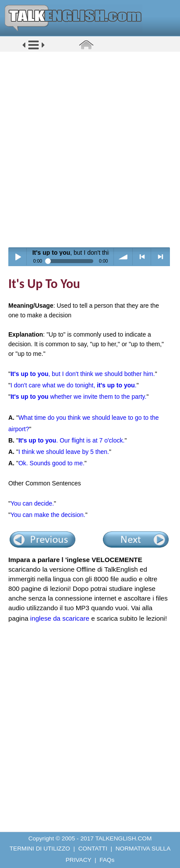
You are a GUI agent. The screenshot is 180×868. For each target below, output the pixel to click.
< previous (142, 257)
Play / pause (18, 257)
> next (161, 257)
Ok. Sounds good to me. (51, 463)
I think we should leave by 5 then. (64, 452)
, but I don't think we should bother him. (83, 374)
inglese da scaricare (60, 618)
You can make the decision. (48, 515)
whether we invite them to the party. (78, 397)
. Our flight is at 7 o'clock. (72, 440)
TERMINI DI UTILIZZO (40, 849)
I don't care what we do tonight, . (74, 385)
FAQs (107, 860)
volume (123, 257)
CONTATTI (93, 849)
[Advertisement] (90, 149)
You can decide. (32, 503)
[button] (34, 49)
